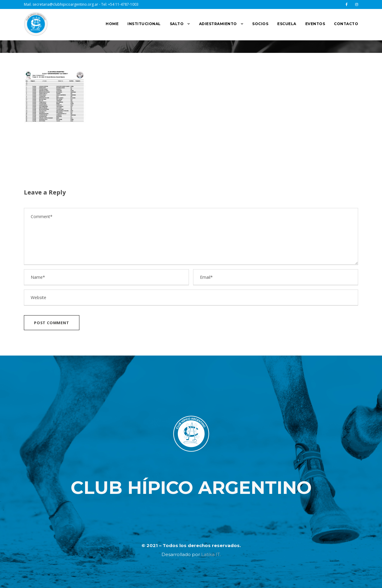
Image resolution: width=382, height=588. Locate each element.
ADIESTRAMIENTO (218, 24)
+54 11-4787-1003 (123, 4)
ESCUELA (287, 24)
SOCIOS (260, 24)
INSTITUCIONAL (144, 24)
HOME (112, 24)
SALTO (177, 24)
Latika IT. (211, 554)
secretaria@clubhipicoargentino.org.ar (65, 4)
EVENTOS (315, 24)
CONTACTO (346, 24)
